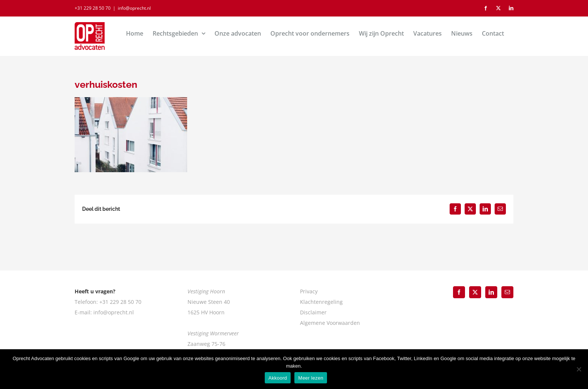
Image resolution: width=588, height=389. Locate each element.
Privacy (309, 291)
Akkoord (278, 378)
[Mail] (507, 292)
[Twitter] (475, 292)
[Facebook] (459, 292)
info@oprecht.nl (134, 8)
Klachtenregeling (321, 302)
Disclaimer (313, 312)
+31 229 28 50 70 (93, 8)
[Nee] (579, 369)
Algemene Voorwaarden (330, 323)
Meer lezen (311, 378)
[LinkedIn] (491, 292)
